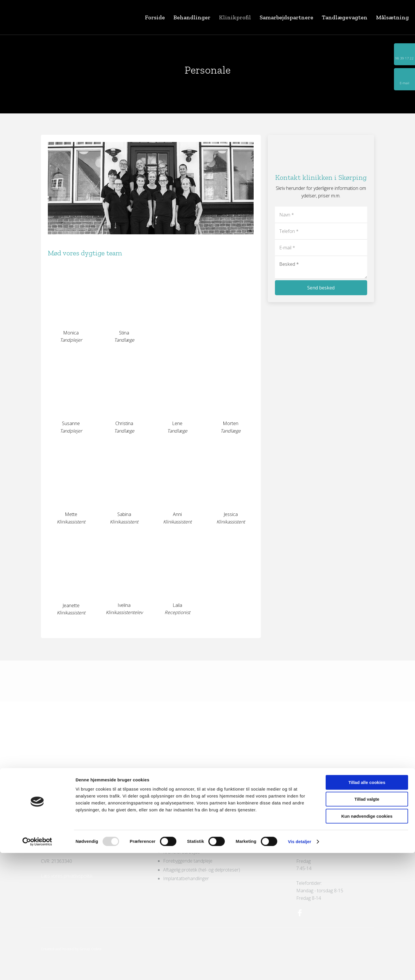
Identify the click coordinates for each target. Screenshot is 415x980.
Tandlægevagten (345, 17)
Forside (155, 17)
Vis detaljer (300, 969)
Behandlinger (192, 17)
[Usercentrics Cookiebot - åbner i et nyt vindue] (37, 969)
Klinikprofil (235, 17)
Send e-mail (53, 846)
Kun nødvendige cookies (367, 943)
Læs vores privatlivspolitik (67, 876)
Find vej (49, 824)
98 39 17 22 (61, 839)
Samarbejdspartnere (286, 17)
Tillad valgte (367, 926)
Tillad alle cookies (367, 909)
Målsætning (393, 17)
